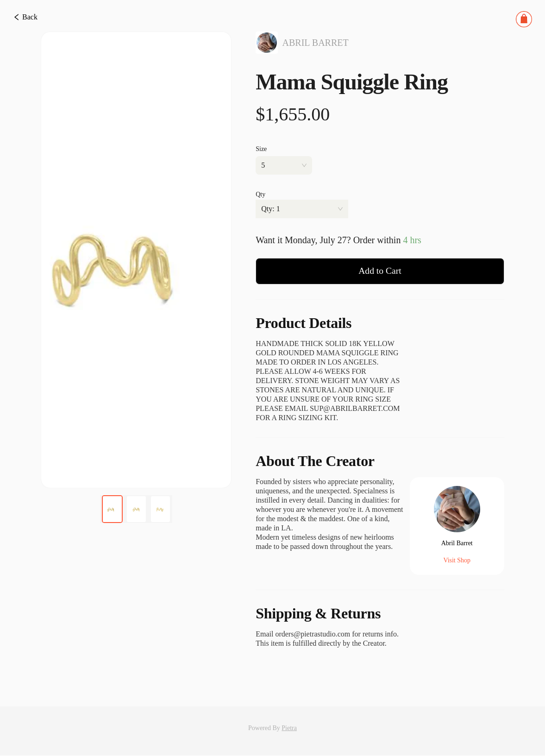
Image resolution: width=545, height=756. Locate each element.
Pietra (289, 728)
